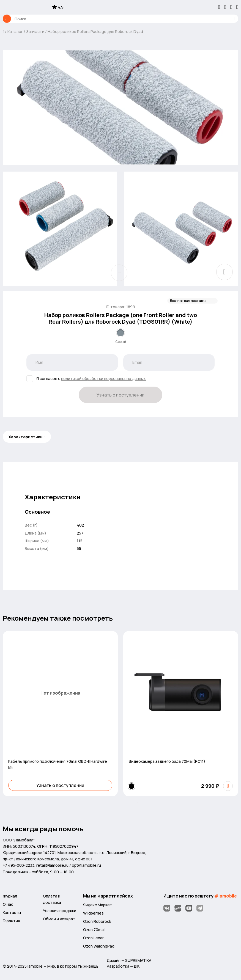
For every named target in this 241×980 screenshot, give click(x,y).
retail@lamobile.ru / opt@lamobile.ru (69, 865)
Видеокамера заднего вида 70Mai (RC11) (167, 761)
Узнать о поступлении (121, 395)
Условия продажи (60, 911)
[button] (137, 803)
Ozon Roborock (97, 921)
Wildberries (93, 913)
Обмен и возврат (59, 919)
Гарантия (11, 921)
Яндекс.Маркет (98, 905)
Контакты (12, 912)
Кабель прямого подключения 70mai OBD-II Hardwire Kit (58, 765)
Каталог (7, 19)
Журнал (10, 896)
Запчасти (35, 31)
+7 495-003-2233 (19, 865)
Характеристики (26, 437)
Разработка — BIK (123, 966)
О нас (8, 904)
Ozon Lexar (93, 938)
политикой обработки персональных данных (103, 378)
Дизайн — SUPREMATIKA (129, 960)
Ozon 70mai (94, 930)
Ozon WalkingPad (99, 946)
